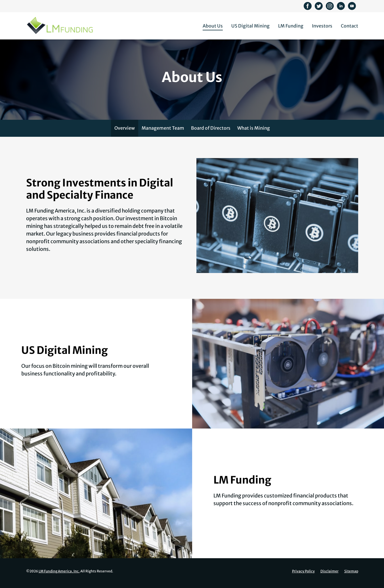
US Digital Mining (250, 26)
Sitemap (351, 576)
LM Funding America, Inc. (59, 576)
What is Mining (254, 133)
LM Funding (291, 26)
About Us (213, 26)
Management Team (163, 133)
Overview (125, 133)
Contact (350, 26)
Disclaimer (330, 576)
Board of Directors (211, 133)
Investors (322, 26)
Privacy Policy (303, 576)
